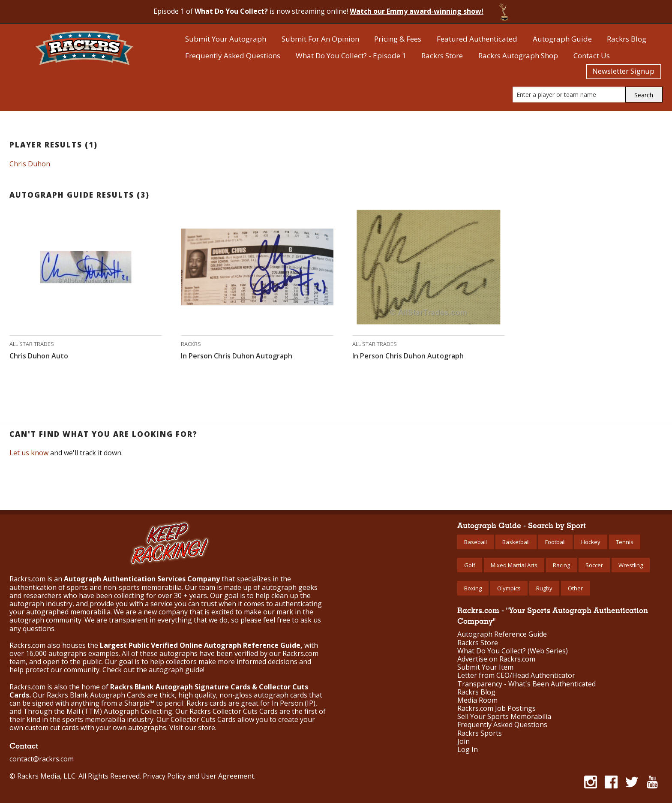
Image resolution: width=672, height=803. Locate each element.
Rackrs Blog (627, 39)
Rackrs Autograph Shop (518, 56)
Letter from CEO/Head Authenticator (516, 675)
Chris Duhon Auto (39, 356)
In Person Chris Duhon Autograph (237, 356)
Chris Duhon (30, 164)
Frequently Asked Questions (233, 56)
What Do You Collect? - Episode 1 (351, 56)
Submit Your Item (485, 667)
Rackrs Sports (480, 733)
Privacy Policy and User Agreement (198, 776)
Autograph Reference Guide (502, 634)
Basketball (516, 542)
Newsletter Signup (623, 71)
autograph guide (176, 670)
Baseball (475, 542)
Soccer (594, 565)
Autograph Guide (562, 39)
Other (575, 588)
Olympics (509, 588)
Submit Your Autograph (226, 39)
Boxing (473, 588)
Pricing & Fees (398, 39)
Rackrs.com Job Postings (496, 708)
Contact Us (592, 56)
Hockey (591, 542)
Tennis (625, 542)
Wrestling (631, 565)
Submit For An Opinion (320, 39)
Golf (470, 565)
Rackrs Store (442, 56)
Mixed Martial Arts (514, 565)
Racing (561, 565)
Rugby (544, 588)
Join (463, 741)
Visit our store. (193, 728)
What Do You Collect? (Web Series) (513, 651)
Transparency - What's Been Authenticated (526, 684)
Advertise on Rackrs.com (496, 659)
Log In (468, 750)
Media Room (477, 700)
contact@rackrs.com (42, 759)
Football (555, 542)
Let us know (29, 453)
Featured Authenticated (477, 39)
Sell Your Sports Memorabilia (504, 717)
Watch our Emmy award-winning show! (417, 11)
